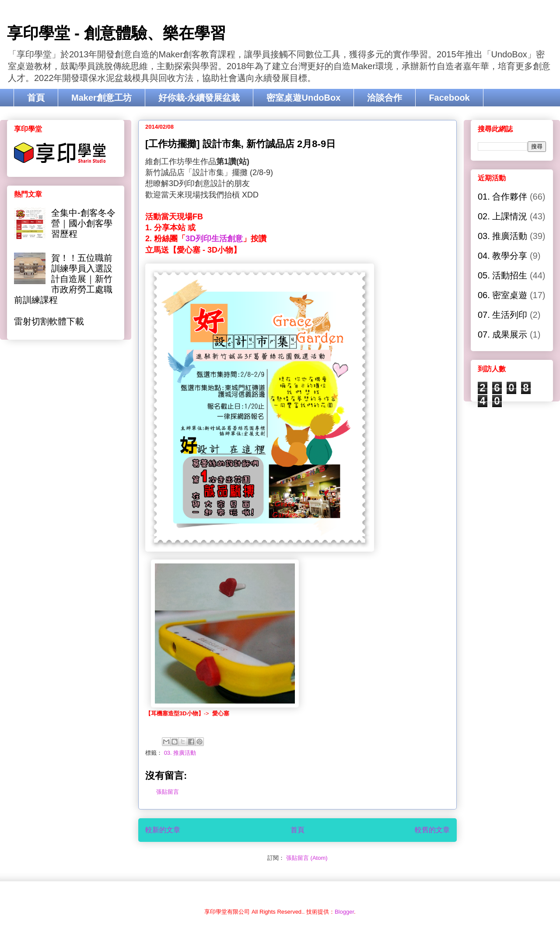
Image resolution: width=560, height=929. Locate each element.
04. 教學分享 (502, 256)
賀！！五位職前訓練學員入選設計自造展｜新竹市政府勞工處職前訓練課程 (63, 279)
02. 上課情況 (502, 216)
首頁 (36, 98)
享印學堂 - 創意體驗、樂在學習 (116, 33)
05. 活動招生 (502, 275)
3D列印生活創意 (214, 239)
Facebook (449, 98)
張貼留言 (168, 792)
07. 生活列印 (502, 315)
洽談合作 (385, 98)
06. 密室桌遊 (502, 295)
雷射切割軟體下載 (49, 321)
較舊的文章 (432, 830)
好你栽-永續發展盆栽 (199, 98)
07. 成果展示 (502, 334)
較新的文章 (163, 830)
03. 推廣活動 (180, 753)
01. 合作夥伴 (502, 197)
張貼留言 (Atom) (307, 858)
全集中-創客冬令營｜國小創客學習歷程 (83, 223)
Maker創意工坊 (101, 98)
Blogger (344, 912)
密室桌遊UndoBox (303, 98)
